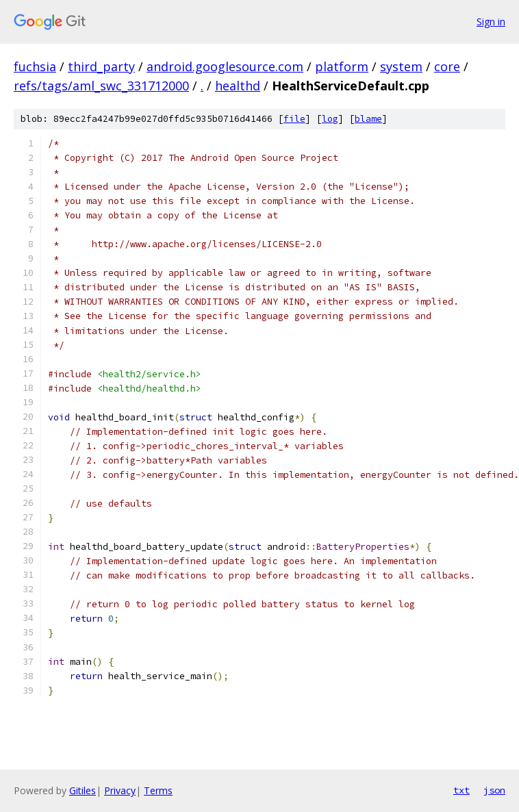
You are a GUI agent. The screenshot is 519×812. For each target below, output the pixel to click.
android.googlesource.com (225, 66)
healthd (238, 86)
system (401, 66)
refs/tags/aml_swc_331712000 (101, 86)
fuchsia (35, 66)
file (294, 119)
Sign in (491, 22)
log (330, 119)
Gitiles (83, 790)
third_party (101, 66)
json (494, 790)
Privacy (120, 790)
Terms (158, 790)
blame (368, 119)
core (447, 66)
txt (461, 790)
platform (342, 66)
